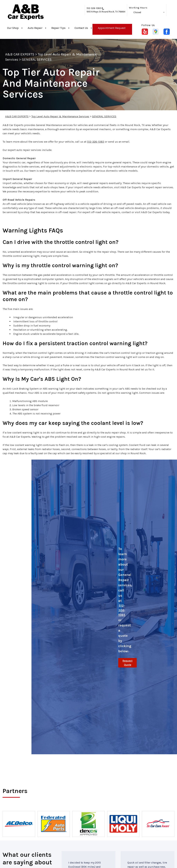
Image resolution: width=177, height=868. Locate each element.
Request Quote (127, 663)
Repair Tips (58, 28)
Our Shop (13, 28)
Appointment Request (112, 28)
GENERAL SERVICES (37, 60)
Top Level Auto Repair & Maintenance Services (60, 116)
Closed (137, 12)
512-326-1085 (94, 8)
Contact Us (81, 28)
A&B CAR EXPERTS (20, 54)
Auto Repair (35, 28)
